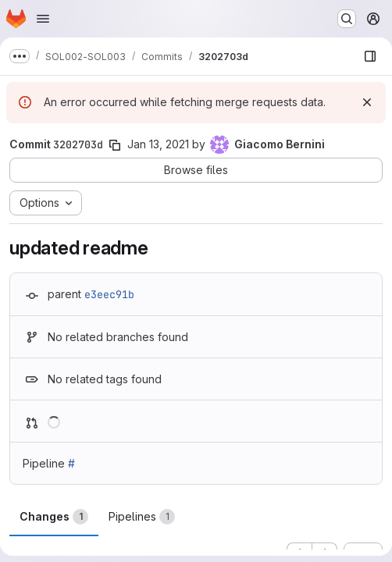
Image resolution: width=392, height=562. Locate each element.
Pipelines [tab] (142, 517)
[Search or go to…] (347, 19)
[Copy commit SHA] (115, 145)
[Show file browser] (370, 56)
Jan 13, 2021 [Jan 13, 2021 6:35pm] (158, 144)
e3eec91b (109, 294)
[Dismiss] (367, 102)
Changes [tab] (54, 517)
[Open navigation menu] (43, 19)
